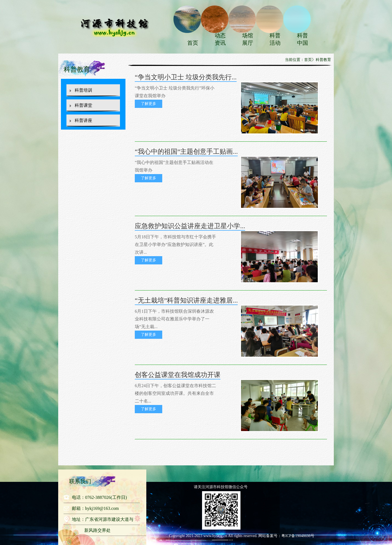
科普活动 (275, 39)
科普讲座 (83, 120)
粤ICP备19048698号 (298, 536)
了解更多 (149, 104)
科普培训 (83, 90)
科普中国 (303, 39)
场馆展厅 (248, 39)
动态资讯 (220, 39)
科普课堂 (83, 105)
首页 (193, 43)
